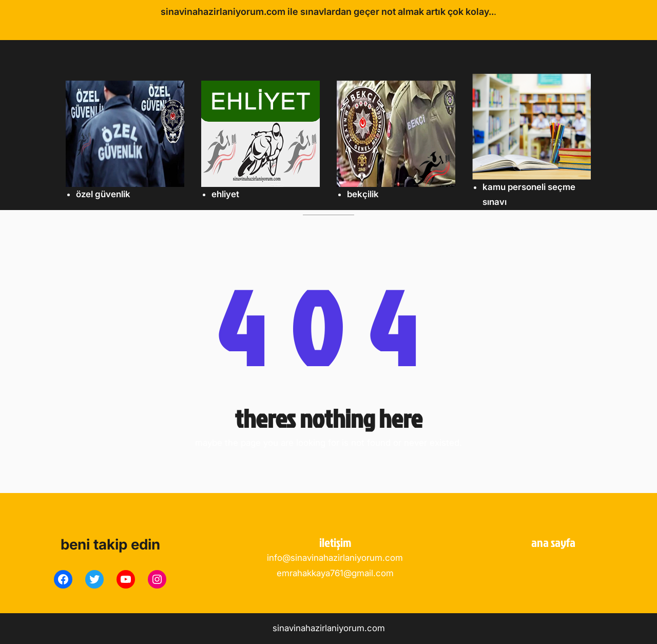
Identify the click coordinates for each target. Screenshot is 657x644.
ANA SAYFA (553, 542)
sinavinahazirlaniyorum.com (329, 628)
